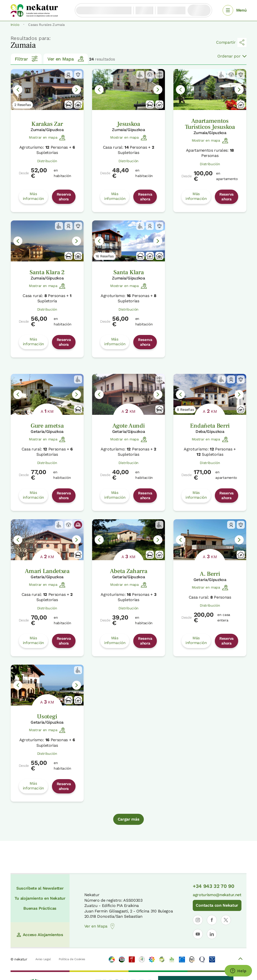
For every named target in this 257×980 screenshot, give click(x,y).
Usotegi (47, 716)
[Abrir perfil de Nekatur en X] (226, 920)
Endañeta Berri (210, 426)
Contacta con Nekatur (217, 905)
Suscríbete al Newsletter (40, 888)
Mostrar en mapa (47, 138)
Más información (33, 196)
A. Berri (210, 574)
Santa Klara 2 (47, 272)
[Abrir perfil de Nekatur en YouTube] (198, 934)
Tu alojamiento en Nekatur (40, 898)
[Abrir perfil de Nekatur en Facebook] (212, 920)
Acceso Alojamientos (40, 935)
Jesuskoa (128, 124)
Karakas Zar (47, 124)
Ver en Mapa (66, 59)
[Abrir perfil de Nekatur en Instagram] (198, 920)
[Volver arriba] (240, 959)
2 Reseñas (23, 105)
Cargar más (129, 819)
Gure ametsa (47, 426)
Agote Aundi (128, 426)
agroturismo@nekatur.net (217, 895)
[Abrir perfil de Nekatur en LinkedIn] (212, 934)
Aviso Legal (43, 959)
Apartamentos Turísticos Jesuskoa (210, 124)
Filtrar (26, 59)
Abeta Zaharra (129, 571)
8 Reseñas (185, 410)
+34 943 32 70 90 (214, 886)
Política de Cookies (72, 959)
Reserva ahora (64, 197)
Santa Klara (128, 272)
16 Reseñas (105, 256)
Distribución (47, 161)
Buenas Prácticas (40, 908)
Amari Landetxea (47, 571)
